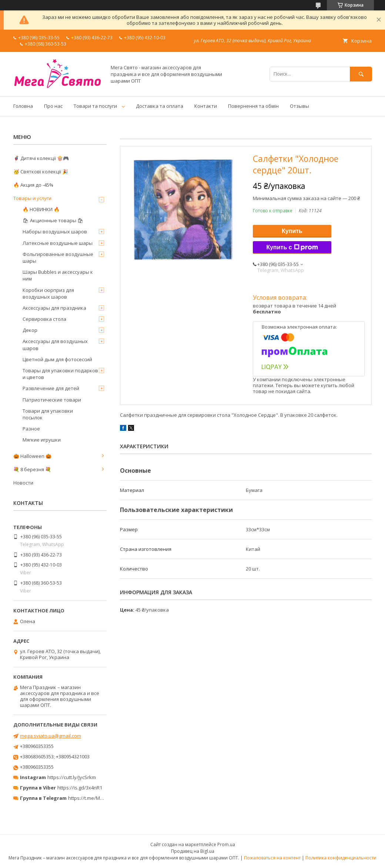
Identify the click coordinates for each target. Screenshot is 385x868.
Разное (31, 429)
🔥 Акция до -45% (33, 185)
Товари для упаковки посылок (48, 414)
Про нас (53, 106)
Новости (23, 483)
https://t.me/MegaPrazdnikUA (101, 798)
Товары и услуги (32, 198)
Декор (30, 330)
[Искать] (361, 74)
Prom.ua (226, 844)
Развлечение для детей (51, 388)
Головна (23, 106)
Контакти (206, 106)
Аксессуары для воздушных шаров (55, 345)
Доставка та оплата (160, 106)
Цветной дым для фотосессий (57, 359)
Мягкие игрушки (42, 440)
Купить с (292, 247)
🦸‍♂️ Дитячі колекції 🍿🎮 (41, 158)
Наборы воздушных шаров (55, 232)
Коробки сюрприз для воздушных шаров (48, 293)
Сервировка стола (44, 319)
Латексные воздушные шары (58, 243)
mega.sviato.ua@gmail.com (51, 736)
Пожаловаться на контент (272, 858)
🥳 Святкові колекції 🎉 (41, 172)
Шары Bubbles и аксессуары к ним (58, 275)
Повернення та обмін (253, 106)
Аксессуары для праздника (54, 308)
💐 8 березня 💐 (32, 469)
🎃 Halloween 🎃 (32, 456)
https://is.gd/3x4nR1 (80, 788)
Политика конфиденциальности (341, 858)
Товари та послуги (95, 106)
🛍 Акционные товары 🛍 (53, 220)
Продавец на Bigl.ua (193, 851)
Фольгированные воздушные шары (58, 257)
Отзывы (299, 106)
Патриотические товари (52, 400)
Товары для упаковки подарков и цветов (60, 374)
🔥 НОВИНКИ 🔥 (41, 209)
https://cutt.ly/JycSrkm (72, 777)
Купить (292, 231)
